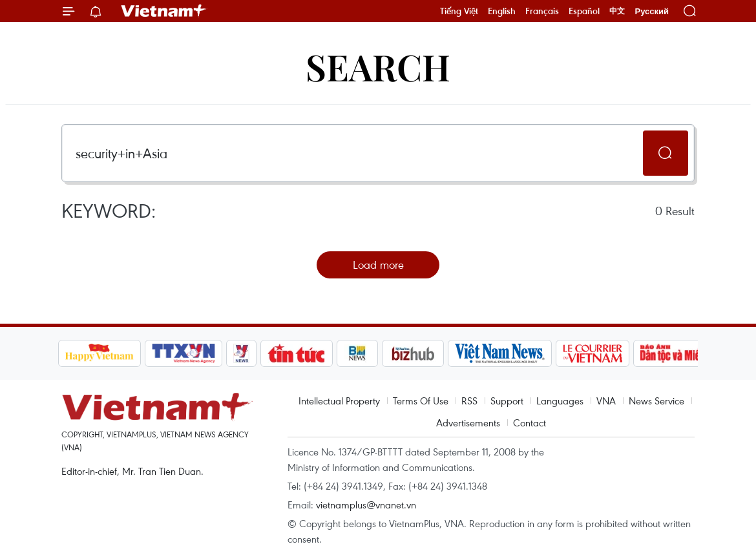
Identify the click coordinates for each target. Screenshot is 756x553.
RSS (469, 401)
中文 (617, 11)
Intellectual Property (339, 401)
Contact (530, 423)
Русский (652, 11)
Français (542, 11)
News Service (656, 401)
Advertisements (468, 423)
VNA (606, 401)
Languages (560, 401)
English (502, 11)
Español (584, 11)
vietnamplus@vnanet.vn (366, 505)
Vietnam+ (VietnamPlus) (164, 11)
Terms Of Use (421, 401)
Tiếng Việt (459, 11)
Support (507, 401)
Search (378, 66)
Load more (378, 265)
